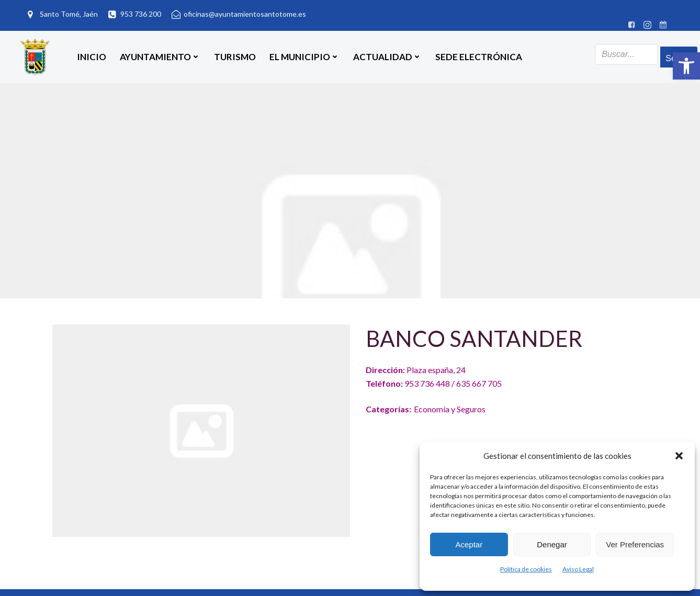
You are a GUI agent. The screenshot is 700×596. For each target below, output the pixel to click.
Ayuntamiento (160, 57)
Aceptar (469, 544)
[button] (686, 66)
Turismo (235, 57)
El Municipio (304, 57)
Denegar (552, 544)
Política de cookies (526, 569)
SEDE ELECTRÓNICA (479, 57)
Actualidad (387, 57)
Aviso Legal (578, 569)
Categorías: (388, 409)
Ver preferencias (635, 544)
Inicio (92, 57)
